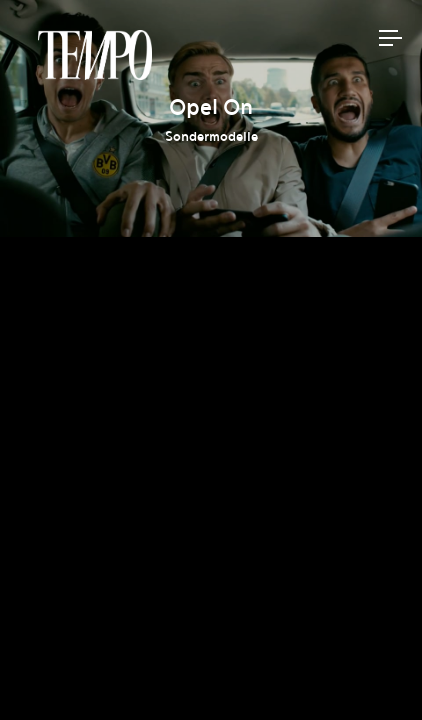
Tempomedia (95, 55)
